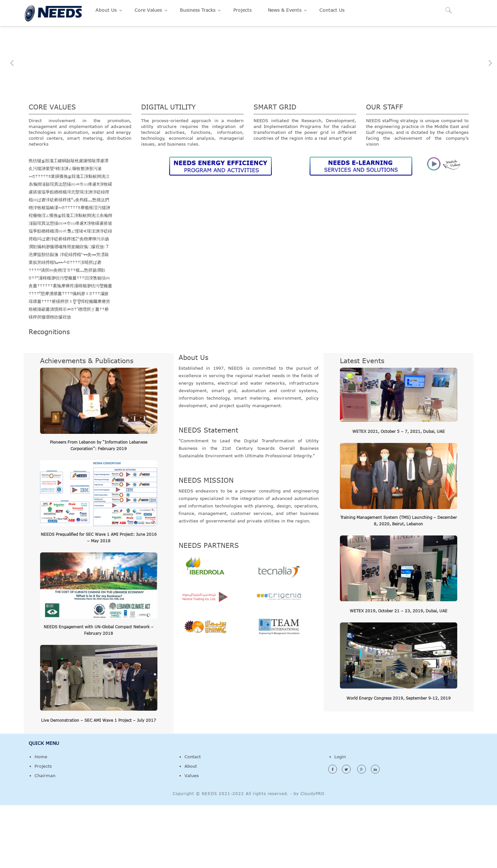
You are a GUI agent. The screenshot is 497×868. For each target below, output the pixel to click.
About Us (106, 10)
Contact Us (332, 10)
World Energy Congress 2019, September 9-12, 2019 (399, 761)
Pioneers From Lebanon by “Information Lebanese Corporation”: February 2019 (99, 508)
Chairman (45, 838)
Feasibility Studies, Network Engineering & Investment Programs (399, 119)
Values (192, 838)
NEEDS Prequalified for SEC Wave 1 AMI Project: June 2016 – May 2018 (99, 600)
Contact (193, 819)
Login (340, 819)
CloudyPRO (312, 856)
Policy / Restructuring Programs (99, 121)
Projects (242, 10)
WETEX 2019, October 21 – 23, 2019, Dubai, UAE (399, 674)
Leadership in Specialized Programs (248, 119)
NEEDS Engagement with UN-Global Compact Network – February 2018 (99, 692)
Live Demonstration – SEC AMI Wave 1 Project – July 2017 (99, 783)
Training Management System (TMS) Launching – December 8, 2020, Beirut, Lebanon (399, 583)
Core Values (148, 10)
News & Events (285, 10)
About (191, 829)
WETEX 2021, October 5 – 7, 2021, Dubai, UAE (399, 494)
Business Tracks (198, 10)
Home (41, 819)
